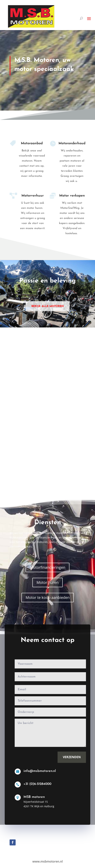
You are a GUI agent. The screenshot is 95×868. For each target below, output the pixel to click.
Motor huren (47, 582)
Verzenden (69, 758)
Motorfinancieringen (47, 567)
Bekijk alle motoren (48, 306)
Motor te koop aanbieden (48, 597)
